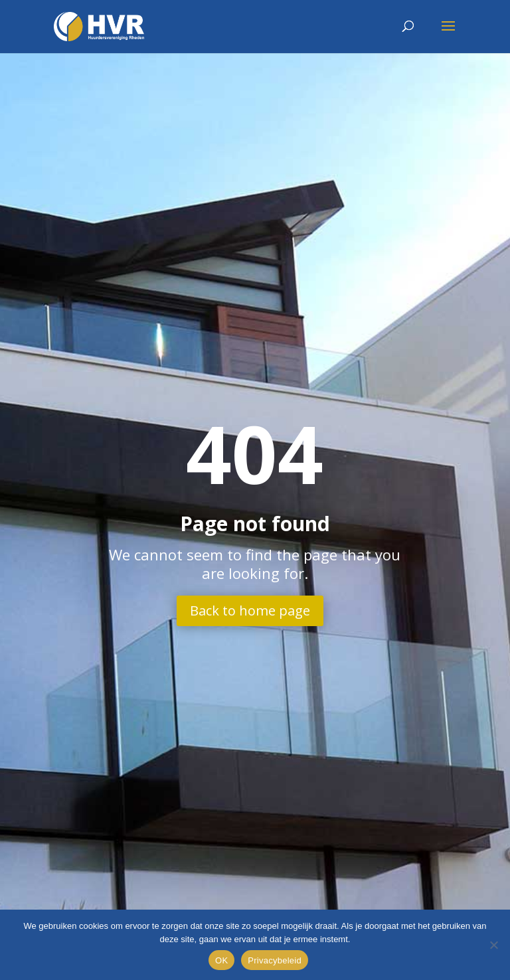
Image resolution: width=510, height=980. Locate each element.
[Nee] (493, 945)
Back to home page (250, 611)
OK (221, 960)
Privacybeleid (275, 960)
